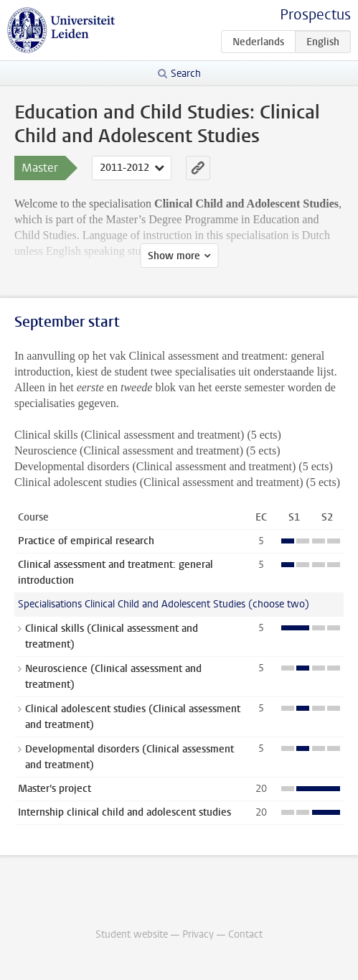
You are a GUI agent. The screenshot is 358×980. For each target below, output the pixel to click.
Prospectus (315, 15)
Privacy (198, 934)
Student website (132, 934)
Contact (245, 934)
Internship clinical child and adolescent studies (124, 812)
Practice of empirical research (86, 541)
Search (186, 74)
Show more (174, 256)
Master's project (55, 789)
